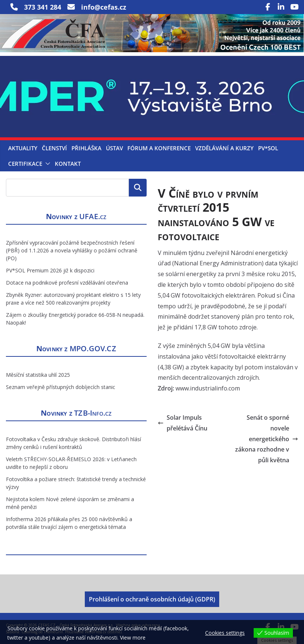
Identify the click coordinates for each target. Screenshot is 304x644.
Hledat (138, 188)
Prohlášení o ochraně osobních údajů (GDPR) (152, 599)
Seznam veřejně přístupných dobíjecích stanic (61, 387)
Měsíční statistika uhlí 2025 (38, 375)
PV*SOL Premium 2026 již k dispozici (50, 270)
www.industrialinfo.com (208, 388)
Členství (54, 148)
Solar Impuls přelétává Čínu (183, 423)
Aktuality (23, 148)
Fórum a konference (159, 148)
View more (133, 638)
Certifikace (25, 164)
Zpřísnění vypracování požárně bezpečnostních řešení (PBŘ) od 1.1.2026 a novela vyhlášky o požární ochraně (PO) (72, 250)
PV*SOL (268, 148)
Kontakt (68, 164)
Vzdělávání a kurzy (224, 148)
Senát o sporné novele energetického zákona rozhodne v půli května (267, 439)
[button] (46, 164)
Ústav (114, 148)
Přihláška (86, 148)
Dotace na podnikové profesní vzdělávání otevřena (67, 283)
